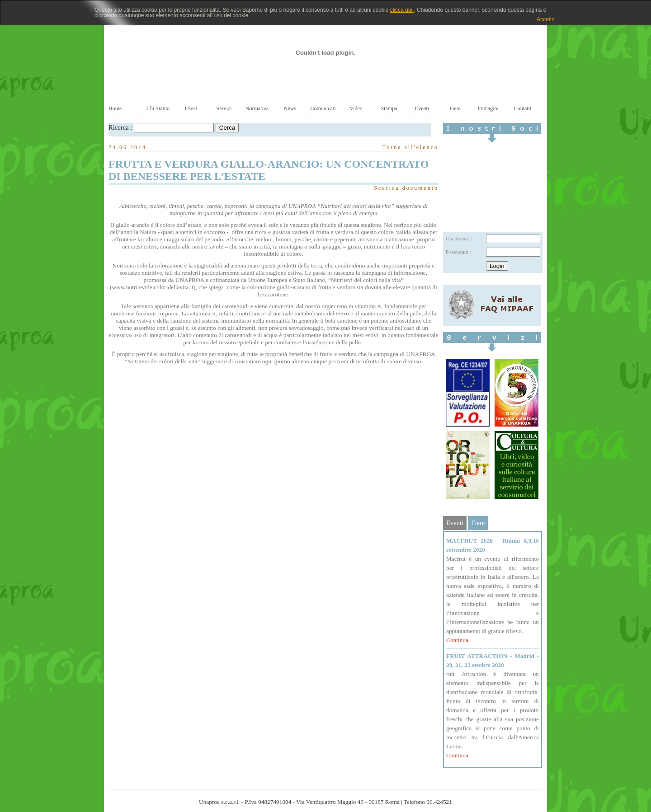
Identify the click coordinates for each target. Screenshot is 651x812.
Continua (457, 640)
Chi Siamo (158, 108)
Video (356, 108)
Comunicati (323, 108)
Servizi (224, 108)
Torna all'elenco (410, 147)
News (290, 108)
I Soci (191, 108)
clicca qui (402, 10)
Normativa (257, 108)
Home (115, 108)
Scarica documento (406, 188)
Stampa (389, 108)
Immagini (488, 108)
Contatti (523, 108)
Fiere (455, 108)
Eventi (422, 108)
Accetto (546, 19)
